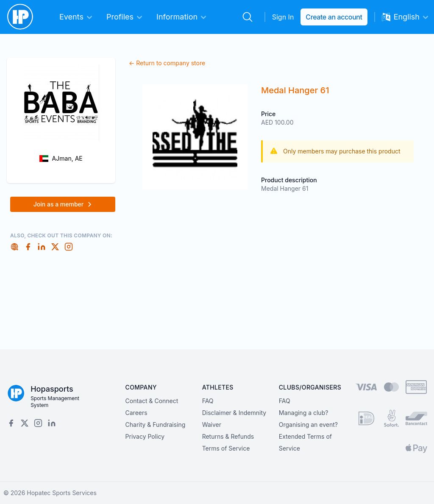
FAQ (208, 401)
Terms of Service (226, 448)
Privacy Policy (145, 436)
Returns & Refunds (228, 436)
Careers (136, 413)
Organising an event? (308, 425)
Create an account (334, 17)
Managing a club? (304, 413)
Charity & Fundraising (156, 425)
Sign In (283, 17)
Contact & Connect (152, 401)
